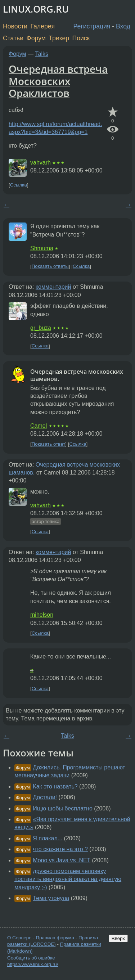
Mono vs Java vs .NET (62, 860)
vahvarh (40, 163)
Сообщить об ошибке (31, 958)
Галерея (43, 26)
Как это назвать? (55, 786)
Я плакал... (48, 838)
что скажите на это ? (60, 849)
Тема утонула (51, 898)
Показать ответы (50, 267)
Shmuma (42, 248)
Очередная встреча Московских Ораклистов (58, 81)
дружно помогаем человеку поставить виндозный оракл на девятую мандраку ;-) (68, 879)
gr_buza (41, 328)
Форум (36, 38)
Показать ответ (49, 444)
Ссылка (19, 185)
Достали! (45, 797)
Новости (15, 26)
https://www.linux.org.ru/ (33, 964)
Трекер (59, 38)
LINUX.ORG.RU (36, 9)
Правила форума (55, 938)
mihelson (42, 615)
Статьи (13, 38)
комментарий (53, 287)
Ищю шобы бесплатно (62, 808)
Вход (123, 26)
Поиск (81, 38)
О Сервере (19, 938)
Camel (39, 426)
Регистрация (92, 26)
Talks (42, 54)
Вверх (118, 938)
